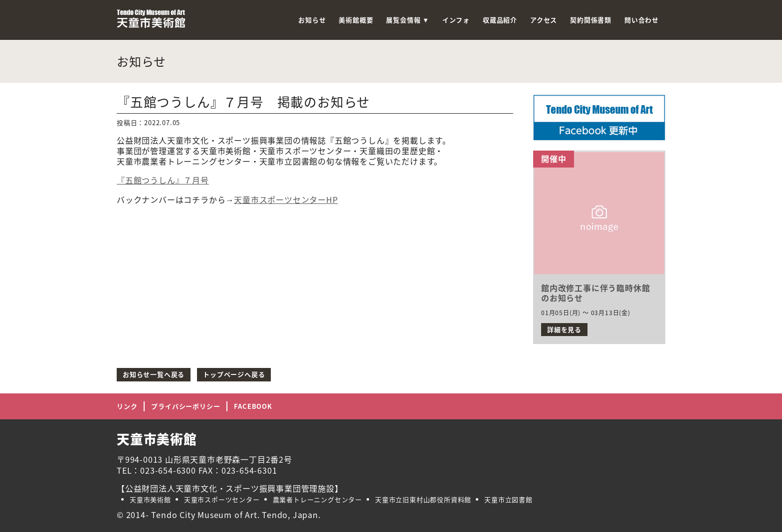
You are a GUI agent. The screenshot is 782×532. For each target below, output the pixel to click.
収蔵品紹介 (500, 20)
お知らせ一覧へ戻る (154, 374)
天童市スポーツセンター (222, 499)
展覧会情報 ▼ (407, 20)
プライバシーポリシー (186, 406)
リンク (127, 406)
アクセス (544, 20)
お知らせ (312, 20)
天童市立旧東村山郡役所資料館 (423, 499)
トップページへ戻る (234, 374)
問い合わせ (642, 20)
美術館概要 (356, 20)
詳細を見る (564, 329)
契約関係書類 (591, 20)
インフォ (456, 20)
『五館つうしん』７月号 (163, 180)
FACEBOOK (253, 406)
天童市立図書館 (508, 499)
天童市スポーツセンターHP (286, 199)
